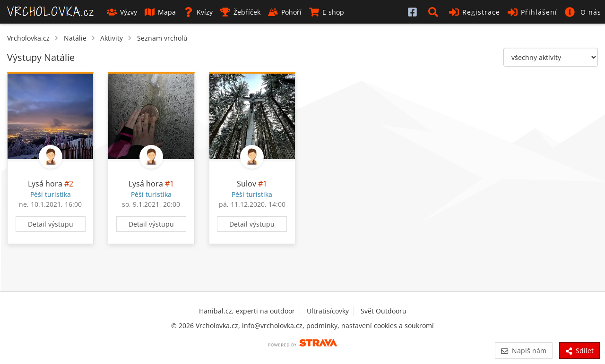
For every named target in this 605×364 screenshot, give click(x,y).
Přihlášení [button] (532, 12)
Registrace (475, 12)
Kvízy (198, 12)
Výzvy (122, 12)
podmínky (322, 326)
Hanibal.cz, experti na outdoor (247, 311)
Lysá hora (45, 184)
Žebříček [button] (240, 12)
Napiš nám (523, 351)
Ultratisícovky (328, 311)
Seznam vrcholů (162, 38)
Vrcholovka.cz (28, 38)
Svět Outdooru (384, 311)
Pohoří (285, 12)
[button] (435, 12)
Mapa (160, 12)
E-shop (327, 12)
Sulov (246, 184)
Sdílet (579, 351)
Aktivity (112, 38)
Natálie (75, 38)
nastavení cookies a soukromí (388, 326)
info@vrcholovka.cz (272, 326)
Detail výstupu (51, 224)
